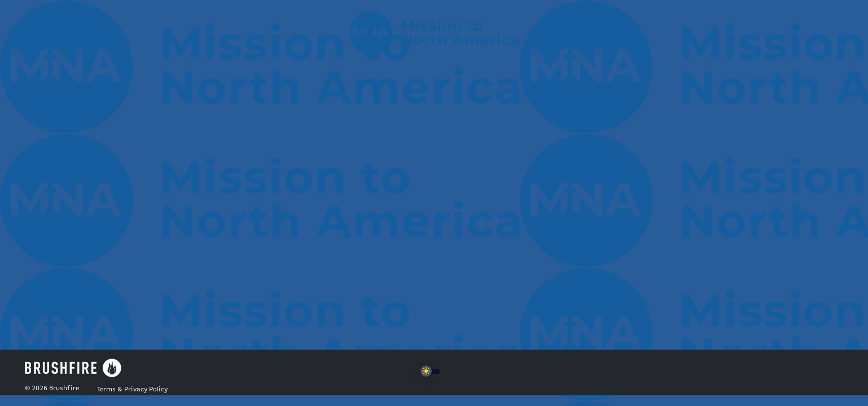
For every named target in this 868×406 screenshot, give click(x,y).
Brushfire (64, 389)
